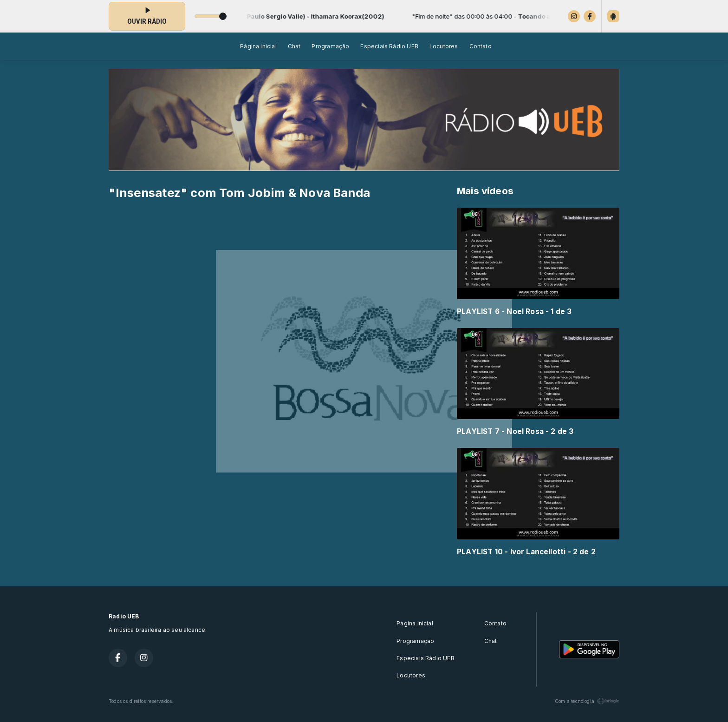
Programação (330, 46)
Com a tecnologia (587, 701)
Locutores (444, 46)
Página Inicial (258, 46)
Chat (294, 46)
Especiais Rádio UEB (389, 46)
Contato (481, 46)
